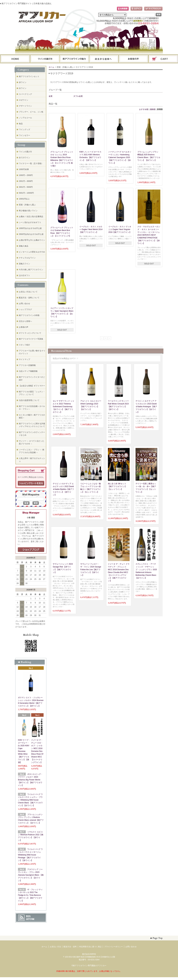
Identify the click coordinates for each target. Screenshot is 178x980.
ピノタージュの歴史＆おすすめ (32, 252)
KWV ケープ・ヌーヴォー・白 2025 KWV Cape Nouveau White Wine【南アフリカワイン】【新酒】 (24, 751)
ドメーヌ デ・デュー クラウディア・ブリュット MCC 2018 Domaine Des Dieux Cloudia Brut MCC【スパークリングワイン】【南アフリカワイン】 (119, 572)
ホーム (15, 59)
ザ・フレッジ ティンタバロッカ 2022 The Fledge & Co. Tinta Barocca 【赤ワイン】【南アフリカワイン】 (30, 895)
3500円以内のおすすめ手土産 (31, 234)
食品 (21, 124)
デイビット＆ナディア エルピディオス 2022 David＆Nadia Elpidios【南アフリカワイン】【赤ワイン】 (63, 489)
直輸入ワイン (24, 264)
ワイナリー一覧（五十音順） (31, 163)
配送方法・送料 (70, 947)
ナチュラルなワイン (27, 258)
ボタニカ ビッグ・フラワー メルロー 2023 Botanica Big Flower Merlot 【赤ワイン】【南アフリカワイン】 (30, 780)
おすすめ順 (144, 109)
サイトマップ (24, 359)
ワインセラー (24, 135)
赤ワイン (23, 82)
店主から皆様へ (25, 321)
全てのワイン (24, 158)
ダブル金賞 (78, 96)
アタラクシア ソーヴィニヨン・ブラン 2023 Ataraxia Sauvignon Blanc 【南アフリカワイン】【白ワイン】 (31, 875)
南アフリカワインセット (29, 76)
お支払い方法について (28, 292)
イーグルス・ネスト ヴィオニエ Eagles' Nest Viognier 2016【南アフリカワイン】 (120, 229)
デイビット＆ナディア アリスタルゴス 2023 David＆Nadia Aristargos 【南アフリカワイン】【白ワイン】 (146, 407)
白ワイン (23, 88)
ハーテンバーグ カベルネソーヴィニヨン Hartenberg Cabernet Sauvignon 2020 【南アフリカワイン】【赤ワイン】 (120, 157)
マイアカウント (153, 9)
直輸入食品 (24, 246)
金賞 (51, 96)
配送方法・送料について (29, 298)
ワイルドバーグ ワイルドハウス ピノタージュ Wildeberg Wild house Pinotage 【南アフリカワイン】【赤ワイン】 (30, 855)
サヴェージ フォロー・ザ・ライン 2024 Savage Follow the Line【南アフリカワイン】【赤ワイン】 (91, 570)
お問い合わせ (134, 59)
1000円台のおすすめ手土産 (30, 228)
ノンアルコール (25, 118)
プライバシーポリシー (113, 947)
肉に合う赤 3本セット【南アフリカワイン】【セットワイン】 (117, 486)
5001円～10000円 (26, 193)
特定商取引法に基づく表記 (90, 947)
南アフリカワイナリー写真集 (31, 339)
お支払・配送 (74, 59)
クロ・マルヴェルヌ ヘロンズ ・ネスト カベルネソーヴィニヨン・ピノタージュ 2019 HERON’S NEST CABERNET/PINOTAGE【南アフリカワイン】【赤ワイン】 (149, 235)
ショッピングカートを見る (31, 483)
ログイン (136, 9)
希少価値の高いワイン (28, 211)
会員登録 (123, 9)
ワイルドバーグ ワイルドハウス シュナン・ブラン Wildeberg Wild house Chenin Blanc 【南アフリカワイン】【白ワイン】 (30, 800)
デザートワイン (25, 106)
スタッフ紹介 (24, 345)
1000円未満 (24, 169)
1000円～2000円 (26, 175)
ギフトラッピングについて (30, 333)
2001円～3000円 (26, 181)
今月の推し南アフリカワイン (31, 270)
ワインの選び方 (45, 59)
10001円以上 (24, 199)
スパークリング (25, 94)
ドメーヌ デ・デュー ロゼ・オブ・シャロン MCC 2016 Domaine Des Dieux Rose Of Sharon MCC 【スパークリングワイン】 (37, 751)
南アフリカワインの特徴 (29, 315)
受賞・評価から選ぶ (27, 205)
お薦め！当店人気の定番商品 (31, 217)
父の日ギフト (24, 275)
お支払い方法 (55, 947)
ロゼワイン (24, 100)
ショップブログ (25, 309)
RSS (28, 916)
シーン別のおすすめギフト (30, 222)
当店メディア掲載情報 (28, 371)
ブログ (104, 59)
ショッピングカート (163, 59)
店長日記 (31, 550)
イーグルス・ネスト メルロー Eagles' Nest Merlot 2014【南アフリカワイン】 (91, 229)
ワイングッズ (24, 130)
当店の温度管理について (29, 400)
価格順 (153, 109)
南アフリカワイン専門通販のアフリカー (90, 966)
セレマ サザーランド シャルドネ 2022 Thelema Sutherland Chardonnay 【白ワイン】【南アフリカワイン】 (63, 407)
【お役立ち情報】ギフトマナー (32, 386)
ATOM (30, 919)
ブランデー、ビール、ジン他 (31, 112)
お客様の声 (24, 327)
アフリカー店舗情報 (27, 365)
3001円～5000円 (26, 187)
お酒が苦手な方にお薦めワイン (32, 240)
